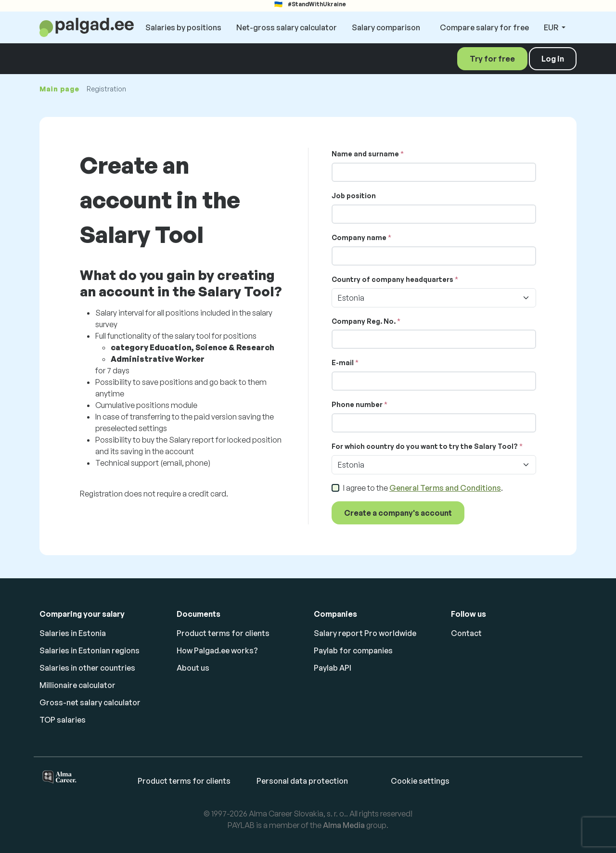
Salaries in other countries (87, 668)
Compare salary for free (484, 27)
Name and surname (365, 154)
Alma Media (344, 825)
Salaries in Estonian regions (90, 650)
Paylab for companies (353, 650)
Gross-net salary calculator (90, 702)
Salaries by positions (183, 27)
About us (193, 668)
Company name (359, 237)
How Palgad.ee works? (217, 650)
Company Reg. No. (364, 321)
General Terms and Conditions (445, 488)
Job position (354, 196)
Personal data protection (302, 781)
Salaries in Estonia (73, 633)
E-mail (343, 363)
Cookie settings (420, 781)
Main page (59, 89)
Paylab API (333, 668)
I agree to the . (423, 488)
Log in (553, 59)
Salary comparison (386, 27)
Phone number (357, 404)
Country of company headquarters (392, 279)
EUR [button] (552, 27)
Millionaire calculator (77, 685)
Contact (466, 633)
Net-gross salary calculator (287, 27)
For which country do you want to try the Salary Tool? (425, 446)
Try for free (492, 59)
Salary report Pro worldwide (365, 633)
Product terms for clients (223, 633)
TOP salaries (63, 720)
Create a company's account (398, 513)
